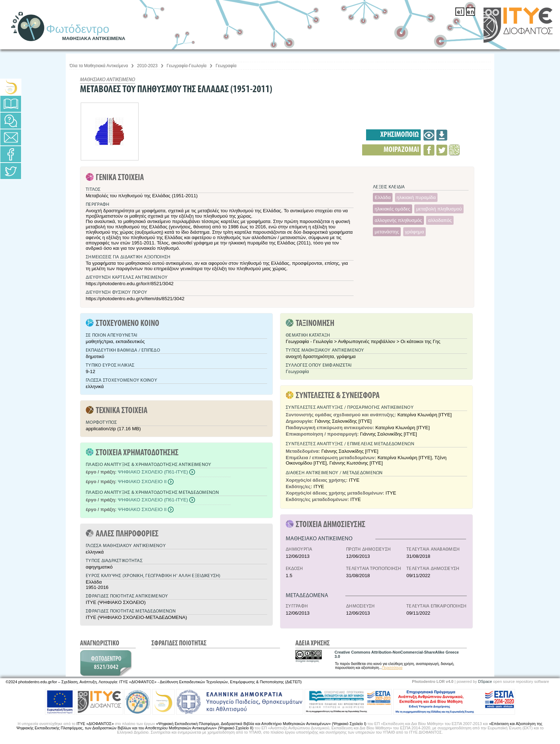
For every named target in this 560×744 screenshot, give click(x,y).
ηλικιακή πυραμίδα (416, 197)
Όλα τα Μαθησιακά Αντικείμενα (99, 66)
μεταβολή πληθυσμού (439, 209)
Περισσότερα (392, 668)
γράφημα (414, 232)
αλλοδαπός (440, 220)
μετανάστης (387, 232)
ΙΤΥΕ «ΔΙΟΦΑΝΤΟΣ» (95, 724)
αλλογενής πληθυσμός (398, 220)
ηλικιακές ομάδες (392, 209)
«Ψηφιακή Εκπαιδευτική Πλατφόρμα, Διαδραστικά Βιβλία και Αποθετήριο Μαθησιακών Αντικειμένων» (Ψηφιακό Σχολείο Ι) (261, 724)
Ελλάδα (383, 197)
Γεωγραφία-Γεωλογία (187, 66)
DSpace (485, 681)
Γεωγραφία (226, 66)
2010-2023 (147, 66)
